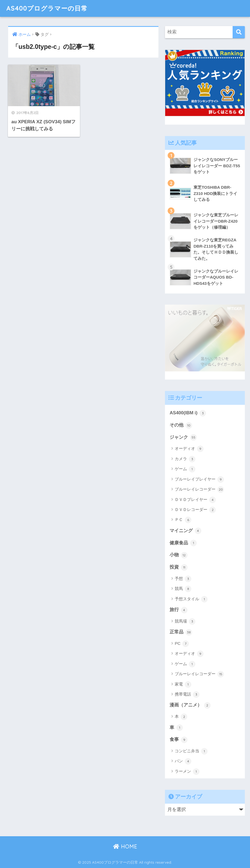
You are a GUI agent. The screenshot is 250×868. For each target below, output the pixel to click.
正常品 (181, 632)
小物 (179, 555)
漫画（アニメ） (190, 705)
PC (182, 644)
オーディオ (189, 449)
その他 (181, 425)
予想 (183, 579)
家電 (183, 684)
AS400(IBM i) (188, 413)
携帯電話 (187, 695)
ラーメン (187, 772)
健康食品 (183, 543)
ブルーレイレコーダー (199, 490)
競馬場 (185, 621)
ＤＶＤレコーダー (195, 510)
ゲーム (185, 469)
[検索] (239, 32)
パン (183, 761)
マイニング (185, 531)
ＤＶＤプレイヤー (195, 500)
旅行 (179, 610)
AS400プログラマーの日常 (47, 8)
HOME (125, 846)
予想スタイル (191, 599)
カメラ (185, 459)
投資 (179, 567)
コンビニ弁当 (191, 751)
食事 (179, 740)
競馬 (183, 589)
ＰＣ (183, 520)
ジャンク (183, 437)
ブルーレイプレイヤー (199, 479)
